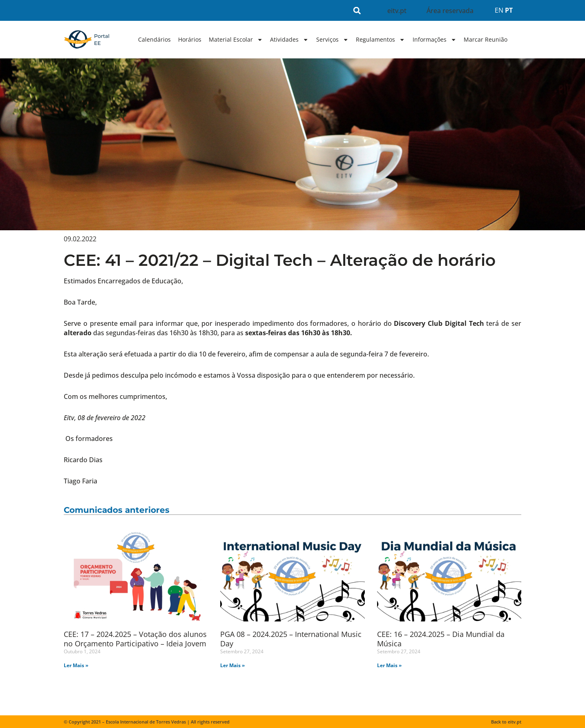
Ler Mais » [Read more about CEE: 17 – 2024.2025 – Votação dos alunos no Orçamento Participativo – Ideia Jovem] (76, 665)
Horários (190, 39)
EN (499, 10)
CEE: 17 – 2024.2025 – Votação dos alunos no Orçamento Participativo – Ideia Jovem (135, 639)
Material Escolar (236, 40)
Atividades (289, 40)
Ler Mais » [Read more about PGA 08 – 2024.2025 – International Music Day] (232, 665)
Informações (434, 40)
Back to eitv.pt (506, 722)
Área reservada (450, 11)
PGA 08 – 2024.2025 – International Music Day (291, 639)
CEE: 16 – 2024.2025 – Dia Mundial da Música (441, 639)
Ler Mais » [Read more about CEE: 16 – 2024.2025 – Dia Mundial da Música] (389, 665)
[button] (357, 10)
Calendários (154, 39)
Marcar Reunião (486, 39)
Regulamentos (380, 40)
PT (509, 10)
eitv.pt (397, 11)
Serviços (332, 40)
